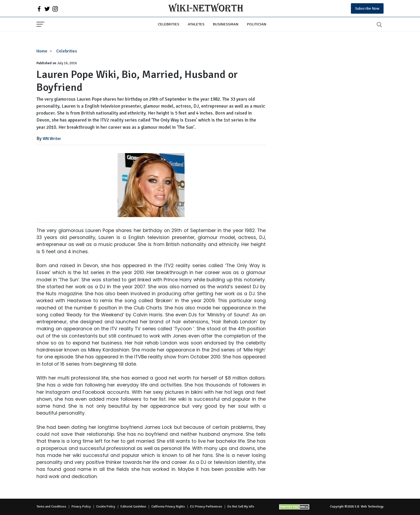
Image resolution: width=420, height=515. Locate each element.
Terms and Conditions (51, 507)
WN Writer (52, 139)
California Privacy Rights (168, 507)
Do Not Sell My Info (241, 507)
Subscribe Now (367, 8)
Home (42, 51)
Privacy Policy (81, 507)
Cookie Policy (106, 507)
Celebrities (168, 24)
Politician (257, 24)
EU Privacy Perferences (206, 507)
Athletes (196, 24)
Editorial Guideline (133, 507)
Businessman (226, 24)
